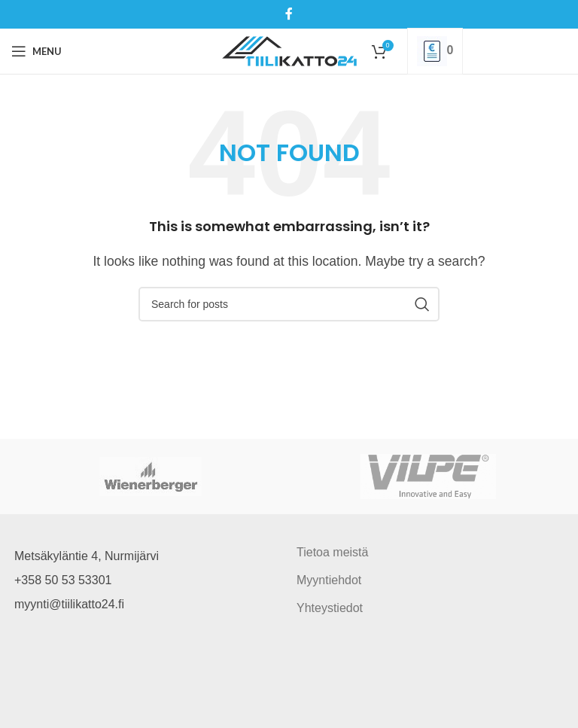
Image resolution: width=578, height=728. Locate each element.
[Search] (289, 304)
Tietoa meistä (332, 552)
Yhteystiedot (330, 608)
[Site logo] (289, 50)
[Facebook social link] (289, 14)
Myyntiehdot (329, 580)
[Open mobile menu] (37, 51)
